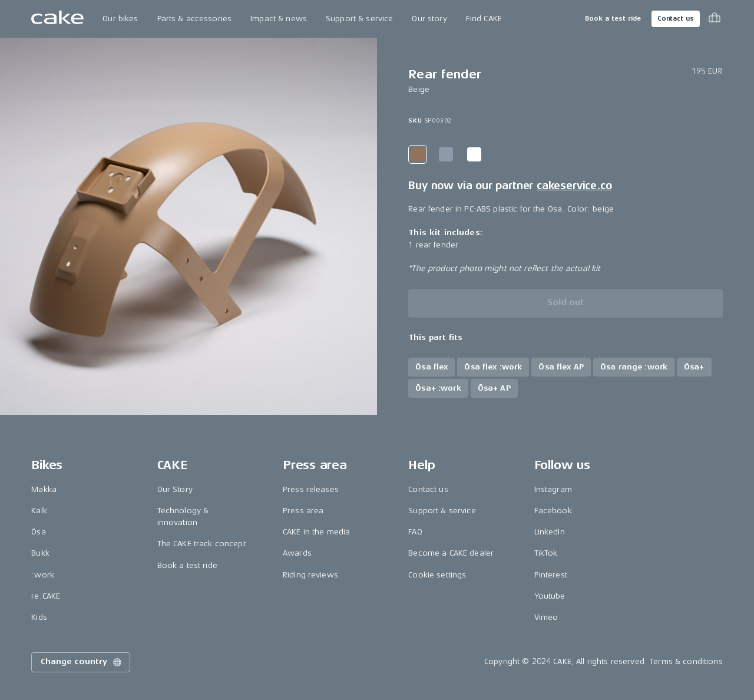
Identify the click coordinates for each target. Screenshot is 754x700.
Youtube (550, 596)
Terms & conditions (686, 661)
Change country (82, 662)
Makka (44, 489)
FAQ (415, 532)
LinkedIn (550, 532)
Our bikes (120, 19)
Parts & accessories (195, 19)
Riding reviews (310, 575)
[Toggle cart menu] (715, 19)
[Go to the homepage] (57, 19)
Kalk (39, 511)
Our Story (175, 489)
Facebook (553, 511)
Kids (39, 617)
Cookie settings (437, 575)
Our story (429, 19)
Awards (297, 553)
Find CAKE (484, 19)
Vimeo (546, 617)
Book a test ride (613, 19)
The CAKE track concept (201, 544)
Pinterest (551, 575)
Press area (303, 511)
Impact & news (279, 19)
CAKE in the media (316, 532)
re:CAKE (46, 596)
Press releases (311, 489)
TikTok (546, 553)
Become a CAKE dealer (451, 553)
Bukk (40, 553)
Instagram (553, 489)
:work (43, 575)
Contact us (676, 19)
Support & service (359, 19)
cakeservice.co (574, 186)
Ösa (38, 532)
